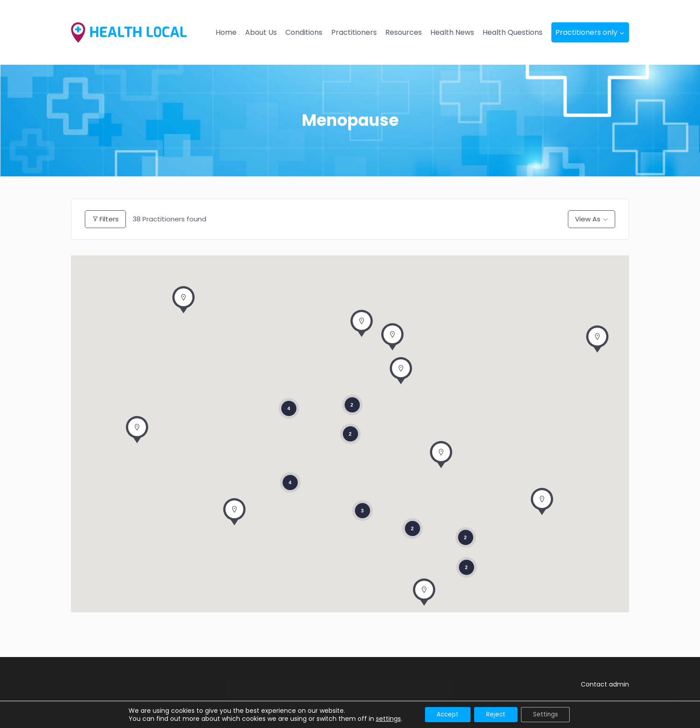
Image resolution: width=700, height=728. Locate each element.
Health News (452, 32)
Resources (404, 32)
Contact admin (605, 684)
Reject (496, 714)
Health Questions (512, 32)
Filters (105, 219)
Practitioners (354, 32)
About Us (261, 32)
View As (588, 219)
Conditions (304, 32)
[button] (392, 339)
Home (226, 32)
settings (383, 718)
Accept (444, 714)
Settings (549, 714)
